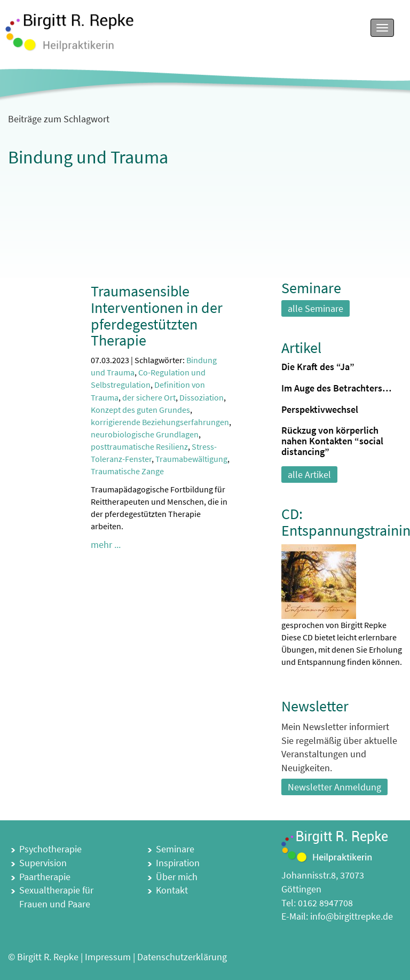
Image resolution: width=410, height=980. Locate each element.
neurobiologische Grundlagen (145, 434)
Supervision (43, 863)
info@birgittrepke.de (352, 916)
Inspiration (178, 863)
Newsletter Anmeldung (334, 787)
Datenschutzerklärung (182, 957)
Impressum (108, 957)
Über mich (177, 877)
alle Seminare (316, 308)
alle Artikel (309, 475)
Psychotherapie (50, 849)
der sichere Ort (149, 397)
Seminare (175, 849)
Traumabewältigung (191, 459)
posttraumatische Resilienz (139, 446)
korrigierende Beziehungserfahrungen (160, 422)
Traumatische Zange (127, 471)
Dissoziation (202, 397)
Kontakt (172, 890)
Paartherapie (45, 877)
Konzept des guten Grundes (140, 410)
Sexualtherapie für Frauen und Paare (56, 897)
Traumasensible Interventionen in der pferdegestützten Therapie (157, 316)
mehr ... (106, 544)
